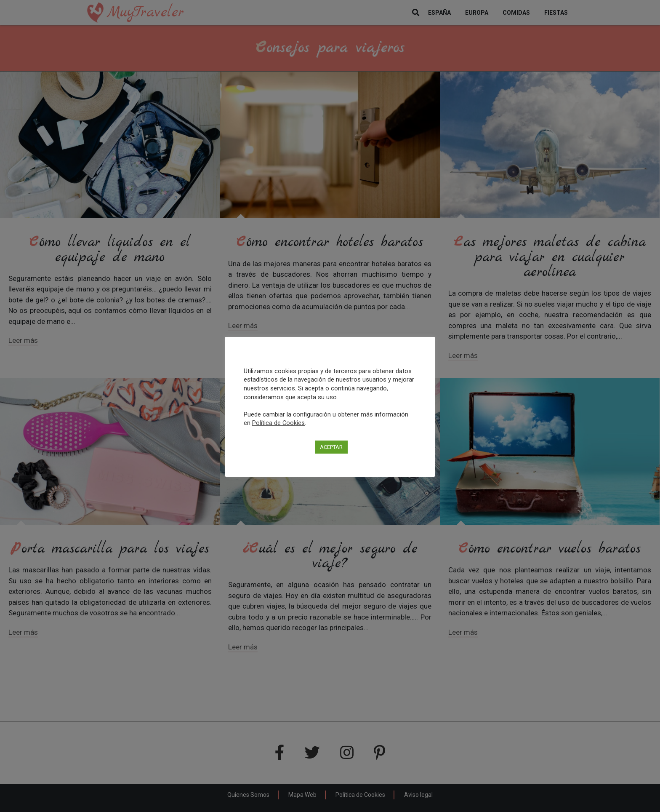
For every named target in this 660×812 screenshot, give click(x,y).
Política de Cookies (278, 423)
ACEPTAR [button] (331, 447)
